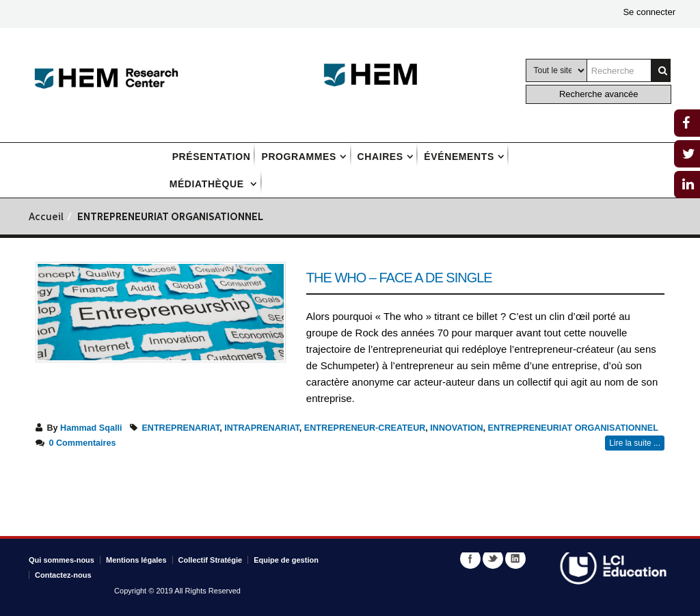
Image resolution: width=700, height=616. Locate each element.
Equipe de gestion (286, 560)
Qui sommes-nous (62, 560)
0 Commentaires (83, 443)
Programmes (298, 157)
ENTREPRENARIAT (180, 428)
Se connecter (649, 12)
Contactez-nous (63, 575)
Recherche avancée (599, 94)
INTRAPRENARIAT (262, 428)
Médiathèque (208, 184)
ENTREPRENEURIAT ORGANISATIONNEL (573, 428)
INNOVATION (456, 428)
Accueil (46, 218)
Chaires (380, 157)
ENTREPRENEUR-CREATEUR (365, 428)
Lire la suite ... (635, 443)
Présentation (212, 157)
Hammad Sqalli (91, 428)
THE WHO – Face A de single (399, 278)
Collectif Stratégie (211, 560)
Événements (459, 157)
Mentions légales (136, 560)
